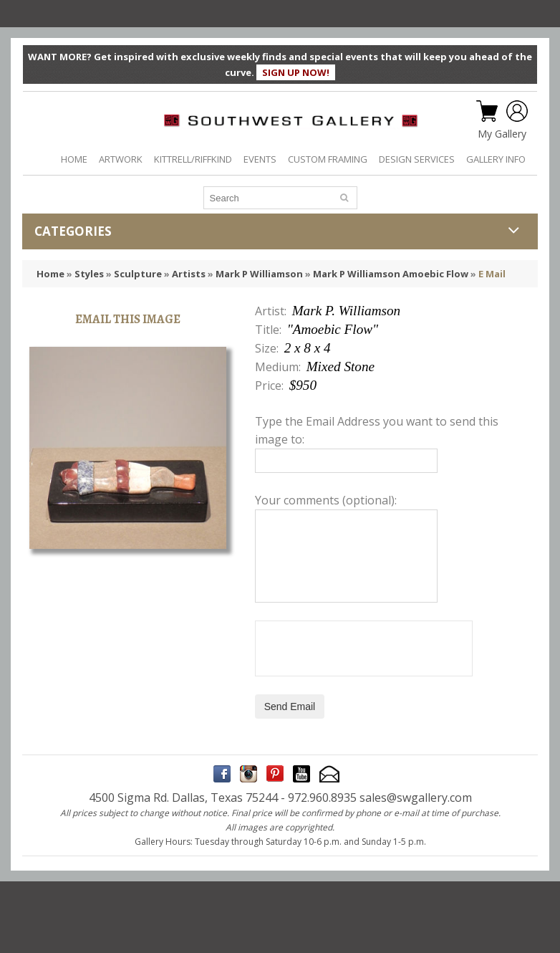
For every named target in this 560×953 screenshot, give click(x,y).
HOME (74, 159)
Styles (89, 274)
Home (50, 274)
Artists (189, 274)
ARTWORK (121, 159)
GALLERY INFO (496, 159)
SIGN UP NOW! (296, 72)
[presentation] (364, 648)
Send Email (290, 707)
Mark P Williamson (259, 274)
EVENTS (260, 159)
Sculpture (138, 274)
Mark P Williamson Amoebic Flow (391, 274)
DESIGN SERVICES (417, 159)
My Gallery (502, 134)
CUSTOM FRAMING (328, 159)
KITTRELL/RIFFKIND (193, 159)
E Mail (492, 274)
